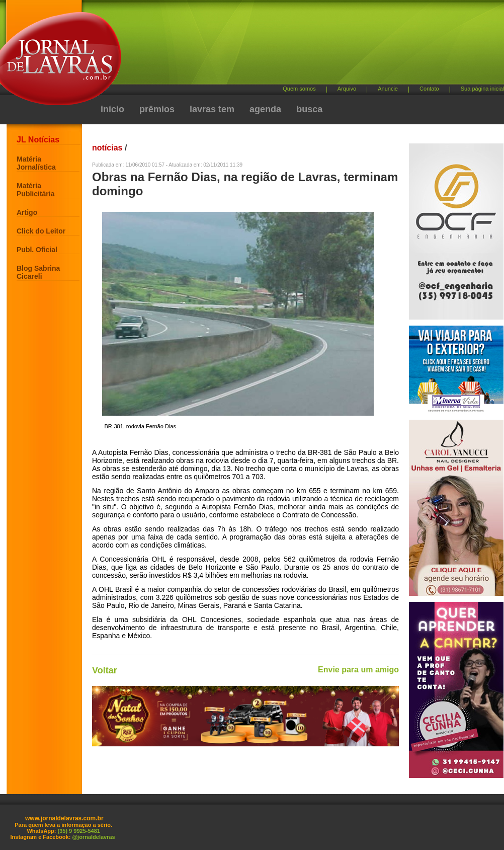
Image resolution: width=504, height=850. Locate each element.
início (112, 109)
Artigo (27, 212)
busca (309, 109)
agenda (265, 109)
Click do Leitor (41, 231)
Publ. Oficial (37, 250)
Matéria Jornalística (36, 163)
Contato (429, 89)
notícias (107, 148)
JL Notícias (38, 140)
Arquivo (347, 89)
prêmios (157, 109)
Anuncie (388, 89)
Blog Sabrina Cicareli (38, 272)
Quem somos (299, 89)
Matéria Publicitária (35, 190)
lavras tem (212, 109)
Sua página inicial (482, 89)
